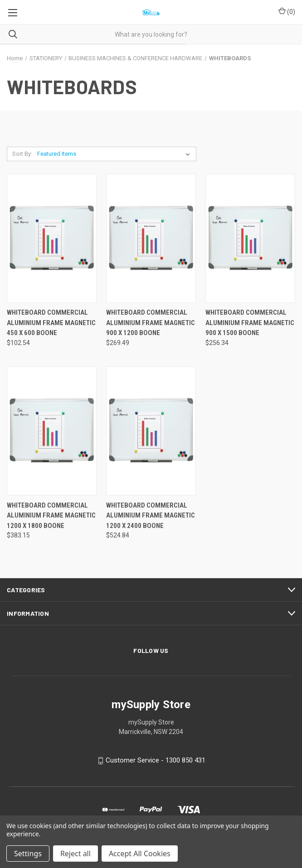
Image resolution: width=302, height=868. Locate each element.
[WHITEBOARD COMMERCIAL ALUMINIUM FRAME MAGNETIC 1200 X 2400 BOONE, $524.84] (151, 431)
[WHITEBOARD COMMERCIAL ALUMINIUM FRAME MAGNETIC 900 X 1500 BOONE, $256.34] (250, 238)
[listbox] (115, 154)
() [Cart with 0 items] (287, 11)
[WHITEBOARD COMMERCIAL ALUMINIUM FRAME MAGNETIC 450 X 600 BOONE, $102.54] (52, 238)
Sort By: (22, 154)
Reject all (75, 854)
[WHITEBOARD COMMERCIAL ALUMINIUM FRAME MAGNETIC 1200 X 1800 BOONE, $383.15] (52, 431)
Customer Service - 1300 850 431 (156, 761)
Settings (28, 854)
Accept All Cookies (140, 854)
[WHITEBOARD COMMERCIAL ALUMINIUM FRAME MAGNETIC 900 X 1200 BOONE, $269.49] (151, 238)
